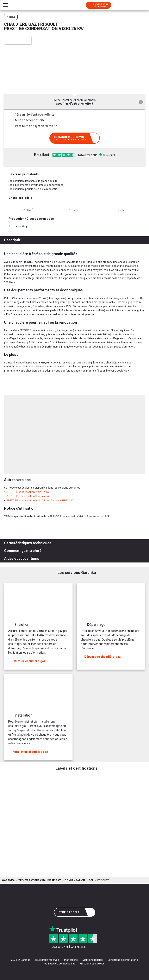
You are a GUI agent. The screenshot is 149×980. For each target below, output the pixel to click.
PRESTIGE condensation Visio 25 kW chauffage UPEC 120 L (41, 501)
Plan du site (71, 960)
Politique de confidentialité (60, 964)
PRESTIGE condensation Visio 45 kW (28, 496)
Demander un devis (75, 138)
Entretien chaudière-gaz (27, 661)
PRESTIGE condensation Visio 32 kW (28, 492)
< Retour (11, 17)
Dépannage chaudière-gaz (101, 657)
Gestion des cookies (92, 964)
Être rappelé (75, 912)
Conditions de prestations (123, 960)
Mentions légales (93, 960)
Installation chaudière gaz (28, 752)
